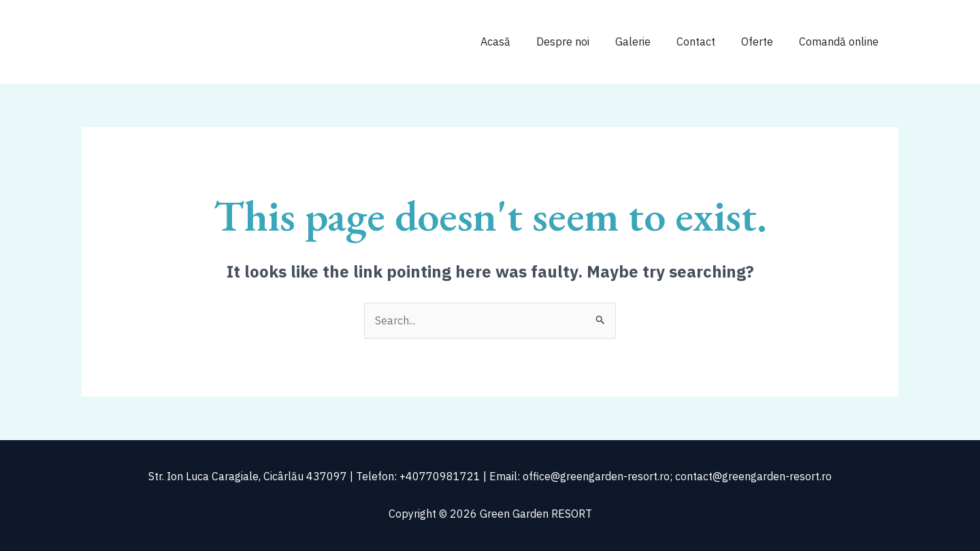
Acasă (518, 41)
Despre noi (581, 41)
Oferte (763, 41)
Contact (706, 41)
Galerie (647, 41)
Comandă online (841, 41)
